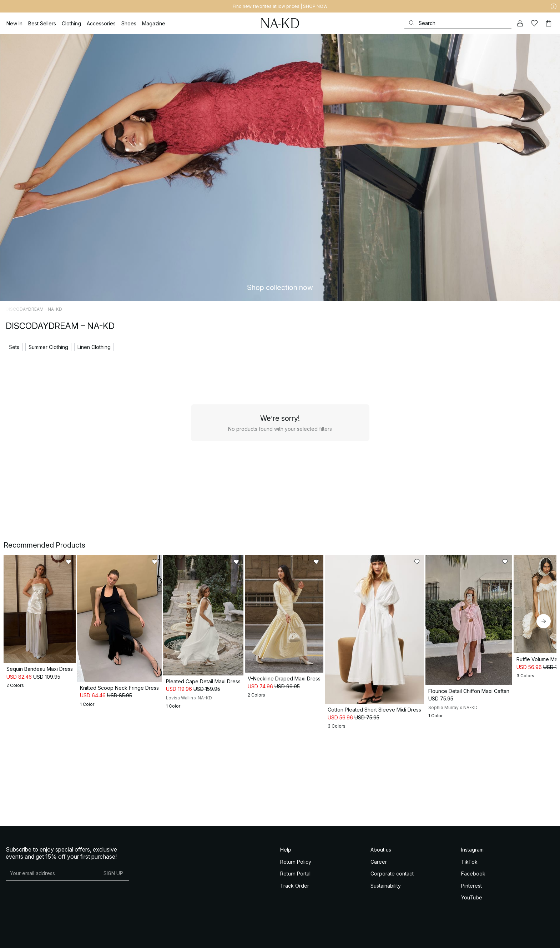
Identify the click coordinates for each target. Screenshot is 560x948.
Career (379, 927)
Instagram (472, 915)
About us (381, 915)
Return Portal (295, 939)
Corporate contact (392, 939)
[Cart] (549, 23)
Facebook (473, 939)
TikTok (469, 927)
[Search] (458, 23)
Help (286, 915)
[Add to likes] (133, 562)
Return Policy (296, 927)
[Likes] (534, 23)
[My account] (520, 23)
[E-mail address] (52, 938)
